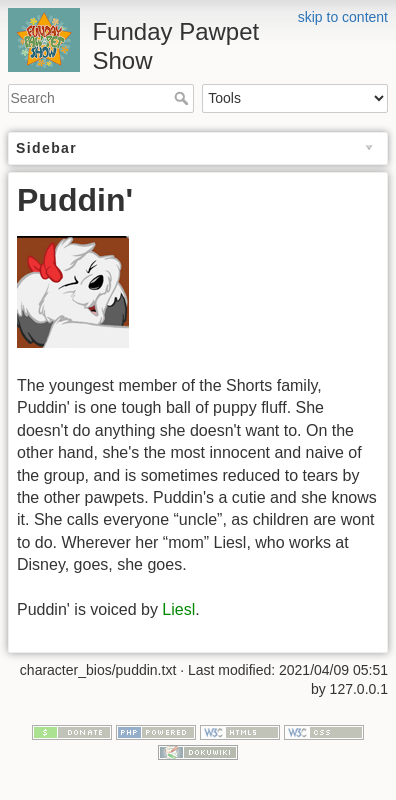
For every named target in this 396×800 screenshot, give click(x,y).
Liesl (178, 609)
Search (183, 98)
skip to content (343, 17)
